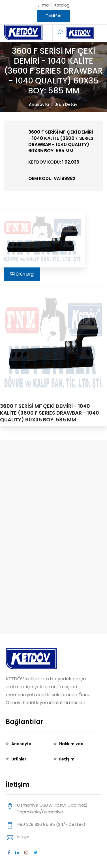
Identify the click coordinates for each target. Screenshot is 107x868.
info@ (23, 837)
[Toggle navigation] (100, 32)
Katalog (62, 5)
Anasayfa (39, 104)
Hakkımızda (71, 744)
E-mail (44, 5)
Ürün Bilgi (22, 274)
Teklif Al (54, 16)
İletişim (67, 759)
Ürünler (19, 759)
